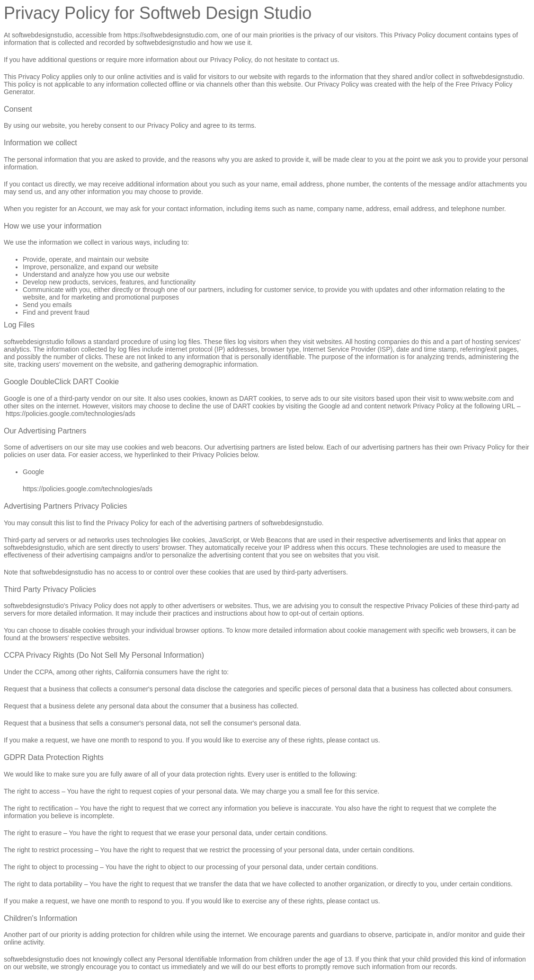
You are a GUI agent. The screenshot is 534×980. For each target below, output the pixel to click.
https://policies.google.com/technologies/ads (71, 414)
